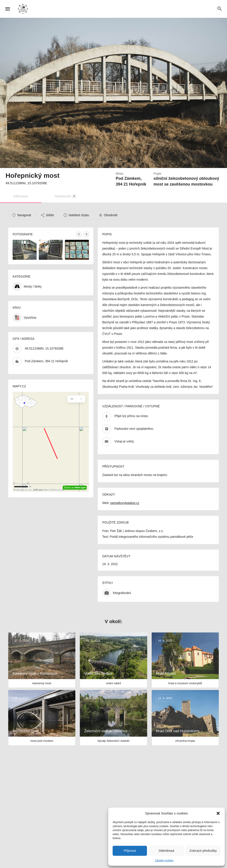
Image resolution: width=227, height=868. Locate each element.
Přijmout (130, 851)
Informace (21, 196)
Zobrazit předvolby (203, 851)
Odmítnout (166, 851)
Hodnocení (65, 196)
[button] (218, 813)
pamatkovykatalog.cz (125, 503)
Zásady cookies (164, 860)
